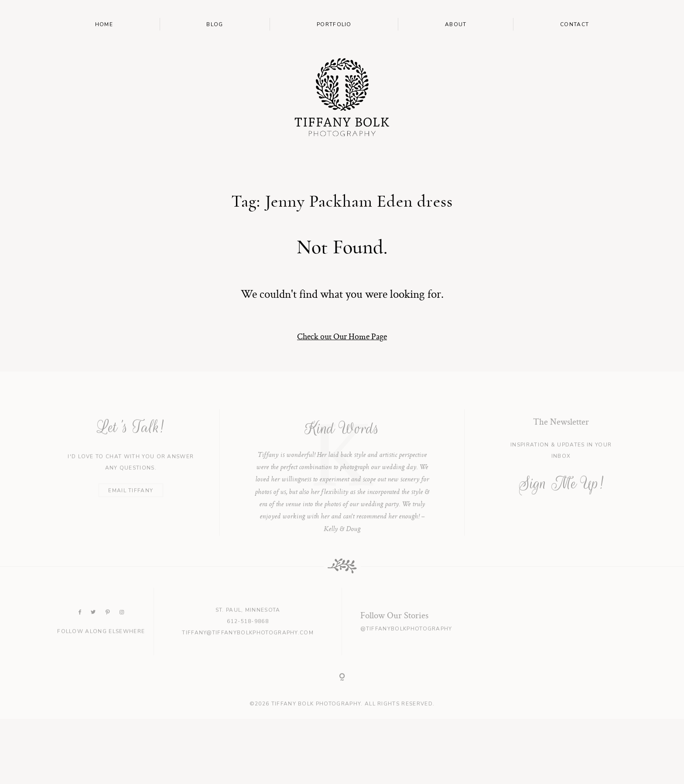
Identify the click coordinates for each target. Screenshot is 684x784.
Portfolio (334, 24)
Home (104, 24)
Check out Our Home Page (342, 336)
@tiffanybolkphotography (406, 640)
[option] (342, 483)
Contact (575, 24)
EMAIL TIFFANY (131, 501)
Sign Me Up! (561, 494)
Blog (215, 24)
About (456, 24)
